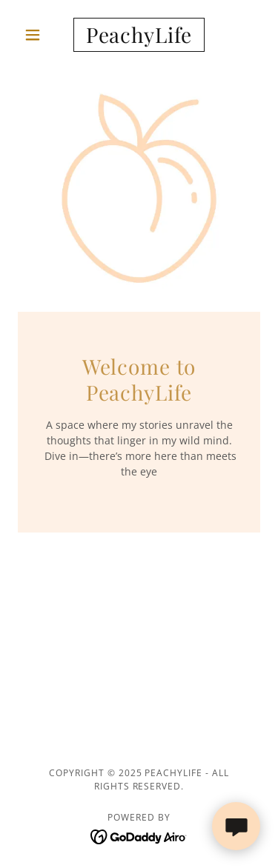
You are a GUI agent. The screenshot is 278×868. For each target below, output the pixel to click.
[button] (36, 35)
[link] (139, 35)
